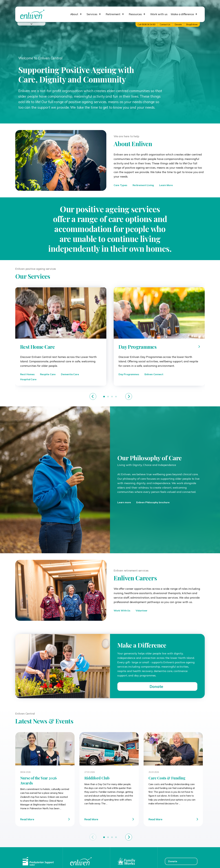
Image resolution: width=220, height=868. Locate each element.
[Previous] (93, 396)
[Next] (129, 396)
